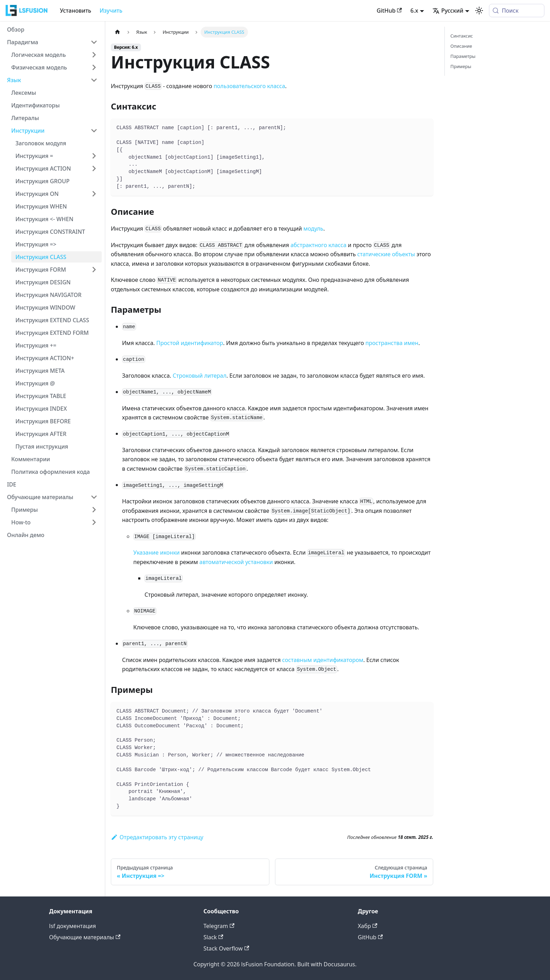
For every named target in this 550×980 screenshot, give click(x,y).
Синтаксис (462, 36)
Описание (461, 46)
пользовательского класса (249, 86)
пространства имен (392, 343)
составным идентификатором (323, 660)
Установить (76, 11)
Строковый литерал (199, 376)
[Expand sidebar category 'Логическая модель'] (94, 55)
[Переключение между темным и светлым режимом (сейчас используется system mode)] (479, 11)
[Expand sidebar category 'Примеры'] (94, 510)
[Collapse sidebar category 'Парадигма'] (94, 42)
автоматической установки (236, 562)
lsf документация (73, 926)
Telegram (219, 926)
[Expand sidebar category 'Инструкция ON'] (94, 194)
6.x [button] (414, 11)
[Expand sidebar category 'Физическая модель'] (94, 67)
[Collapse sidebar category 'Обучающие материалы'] (94, 497)
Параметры (463, 56)
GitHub (389, 11)
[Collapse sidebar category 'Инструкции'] (94, 131)
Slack (213, 937)
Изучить (111, 11)
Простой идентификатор (190, 343)
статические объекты (386, 254)
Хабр (368, 926)
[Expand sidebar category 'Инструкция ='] (94, 156)
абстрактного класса (318, 245)
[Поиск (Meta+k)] (517, 11)
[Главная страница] (118, 32)
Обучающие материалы (85, 937)
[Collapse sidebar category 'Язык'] (94, 80)
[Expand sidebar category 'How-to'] (94, 522)
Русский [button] (448, 11)
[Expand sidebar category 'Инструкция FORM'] (94, 270)
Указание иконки (156, 552)
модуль (313, 229)
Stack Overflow (226, 948)
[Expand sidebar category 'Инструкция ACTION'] (94, 168)
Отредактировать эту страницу (157, 837)
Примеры (461, 66)
